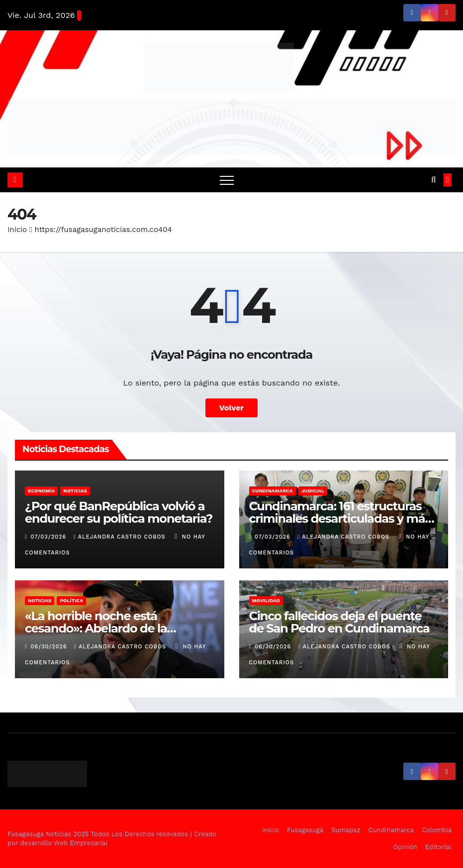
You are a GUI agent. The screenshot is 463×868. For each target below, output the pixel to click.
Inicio (17, 230)
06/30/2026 (50, 647)
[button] (433, 180)
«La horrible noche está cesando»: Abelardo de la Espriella (96, 628)
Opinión (405, 847)
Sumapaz (346, 830)
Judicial (313, 491)
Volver (232, 408)
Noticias (75, 491)
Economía (41, 491)
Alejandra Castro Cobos (121, 537)
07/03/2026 (50, 537)
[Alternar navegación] (227, 180)
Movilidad (266, 600)
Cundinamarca (273, 491)
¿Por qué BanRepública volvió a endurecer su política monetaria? (119, 512)
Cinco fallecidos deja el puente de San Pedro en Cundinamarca (339, 622)
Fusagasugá (305, 830)
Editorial (438, 847)
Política (71, 600)
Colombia (437, 830)
